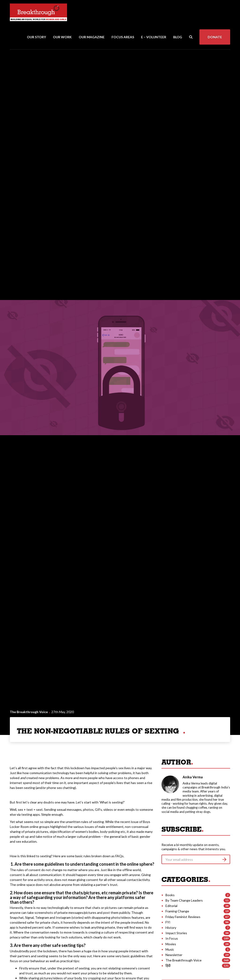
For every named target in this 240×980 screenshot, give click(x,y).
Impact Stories (176, 933)
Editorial (171, 906)
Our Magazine (92, 37)
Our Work (62, 37)
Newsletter (174, 955)
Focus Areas (123, 37)
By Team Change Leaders (184, 900)
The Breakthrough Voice (29, 712)
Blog (178, 37)
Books (170, 895)
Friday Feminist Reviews (183, 917)
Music (170, 949)
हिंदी (168, 966)
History (171, 928)
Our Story (36, 37)
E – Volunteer (154, 37)
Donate (215, 37)
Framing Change (177, 911)
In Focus (172, 938)
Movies (171, 944)
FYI (168, 922)
